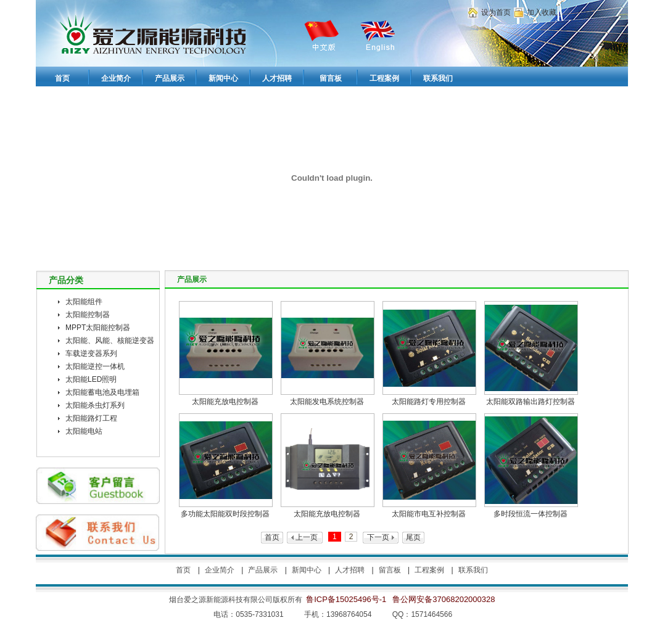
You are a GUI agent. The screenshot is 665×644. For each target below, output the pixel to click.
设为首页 (496, 12)
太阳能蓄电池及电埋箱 (102, 392)
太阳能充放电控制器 (225, 402)
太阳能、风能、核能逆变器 (110, 341)
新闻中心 (307, 570)
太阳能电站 (84, 431)
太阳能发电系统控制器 (327, 402)
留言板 (390, 570)
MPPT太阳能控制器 (98, 328)
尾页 (413, 537)
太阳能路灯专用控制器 (429, 402)
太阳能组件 (84, 302)
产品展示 (263, 570)
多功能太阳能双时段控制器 (225, 514)
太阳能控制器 (88, 315)
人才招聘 (350, 570)
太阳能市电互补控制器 (429, 514)
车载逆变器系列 (91, 353)
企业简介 (220, 570)
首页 (272, 537)
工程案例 (429, 570)
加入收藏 (542, 12)
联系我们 (473, 570)
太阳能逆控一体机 (95, 366)
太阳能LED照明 (91, 379)
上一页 (307, 537)
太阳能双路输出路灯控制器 (531, 402)
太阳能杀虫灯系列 (95, 405)
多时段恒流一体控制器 (531, 514)
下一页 (378, 537)
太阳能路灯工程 (91, 418)
